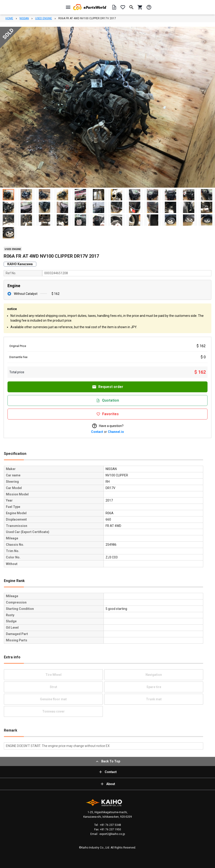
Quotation (107, 400)
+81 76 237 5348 (110, 825)
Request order (108, 387)
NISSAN (24, 18)
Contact (97, 432)
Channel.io (116, 432)
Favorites (107, 414)
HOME (9, 18)
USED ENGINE (44, 18)
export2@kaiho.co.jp (112, 834)
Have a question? (108, 426)
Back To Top (107, 761)
